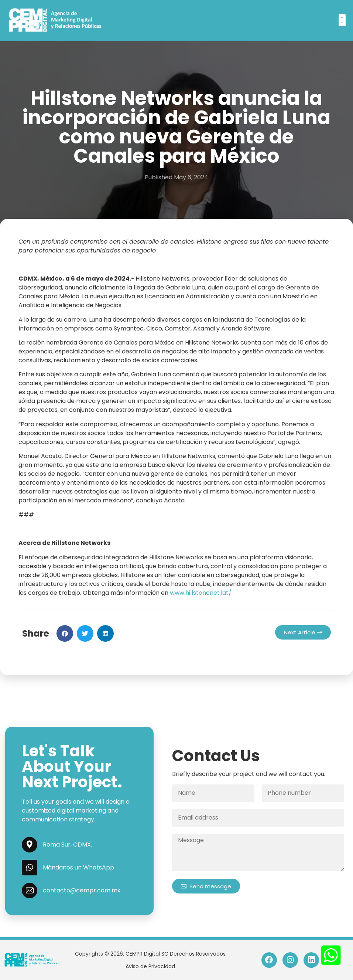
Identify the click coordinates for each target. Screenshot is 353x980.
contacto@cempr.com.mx (82, 890)
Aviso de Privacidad (150, 966)
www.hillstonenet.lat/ (201, 593)
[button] (342, 20)
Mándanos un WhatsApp (78, 867)
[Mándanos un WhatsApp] (30, 868)
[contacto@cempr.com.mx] (30, 891)
